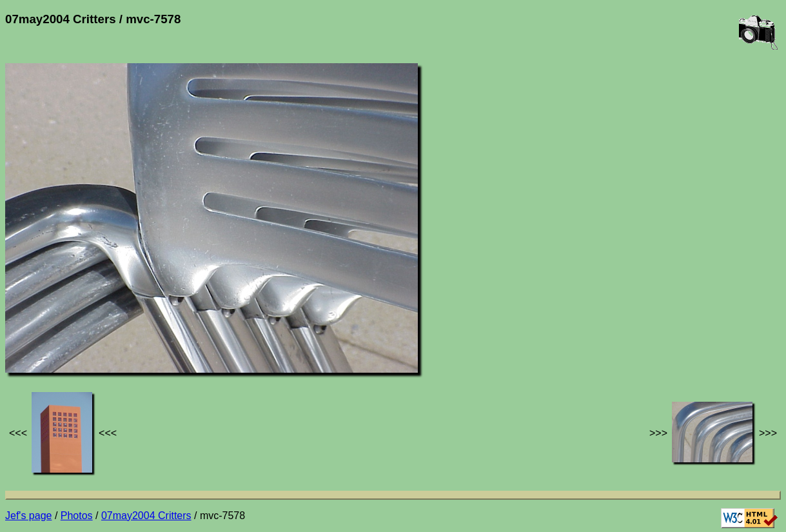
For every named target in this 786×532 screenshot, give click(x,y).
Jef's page (28, 516)
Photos (77, 516)
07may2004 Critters (146, 516)
